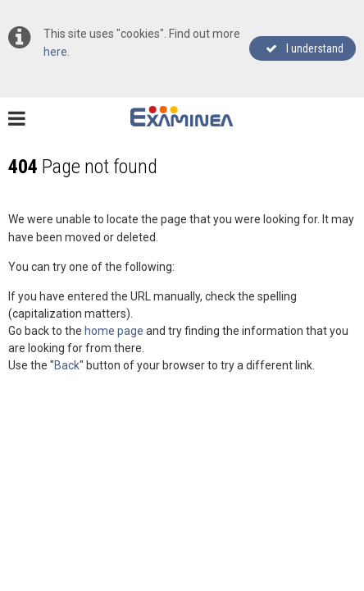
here (55, 52)
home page (114, 331)
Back (67, 365)
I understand (305, 48)
